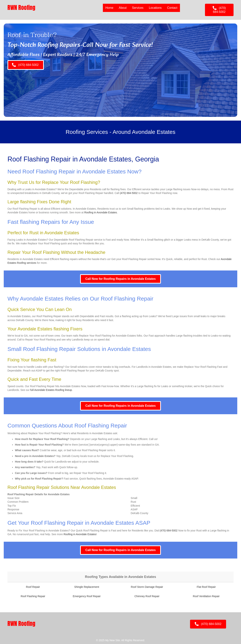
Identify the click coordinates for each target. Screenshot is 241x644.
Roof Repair (33, 587)
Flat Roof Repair (206, 587)
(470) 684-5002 (129, 193)
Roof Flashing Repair (33, 596)
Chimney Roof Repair (147, 596)
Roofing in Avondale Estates (101, 212)
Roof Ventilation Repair (206, 596)
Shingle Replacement (87, 587)
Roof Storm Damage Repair (147, 587)
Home (109, 8)
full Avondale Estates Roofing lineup (51, 390)
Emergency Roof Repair (87, 596)
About (123, 8)
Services (138, 8)
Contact (172, 8)
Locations (155, 8)
